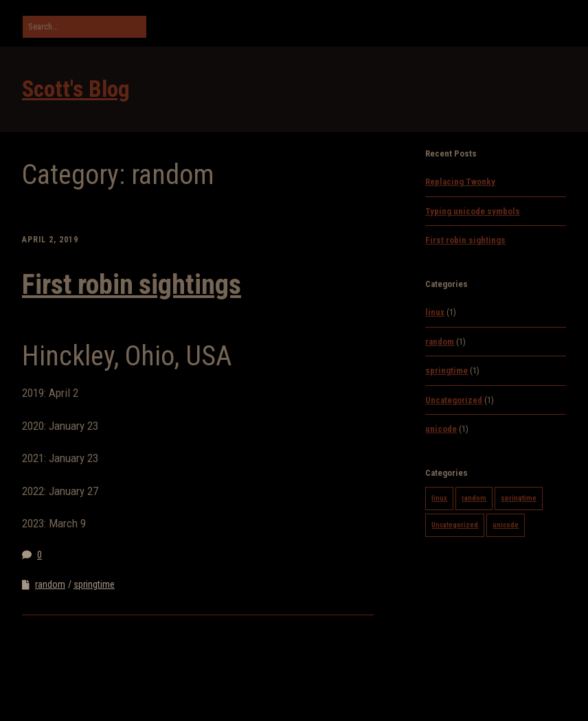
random (50, 584)
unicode (441, 429)
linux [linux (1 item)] (439, 498)
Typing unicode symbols (473, 211)
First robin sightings (132, 285)
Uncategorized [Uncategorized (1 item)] (455, 525)
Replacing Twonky (460, 182)
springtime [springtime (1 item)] (519, 498)
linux (435, 312)
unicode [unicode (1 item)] (506, 525)
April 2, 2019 (50, 240)
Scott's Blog (76, 89)
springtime (94, 584)
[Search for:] (84, 27)
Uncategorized (454, 400)
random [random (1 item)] (474, 498)
